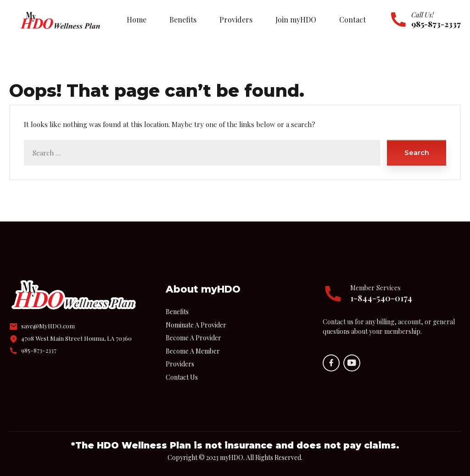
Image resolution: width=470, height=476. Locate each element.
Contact (352, 19)
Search (417, 152)
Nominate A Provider (196, 325)
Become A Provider (193, 338)
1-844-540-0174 (381, 298)
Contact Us (182, 377)
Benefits (183, 19)
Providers (236, 19)
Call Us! (422, 15)
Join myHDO (296, 19)
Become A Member (193, 351)
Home (137, 19)
